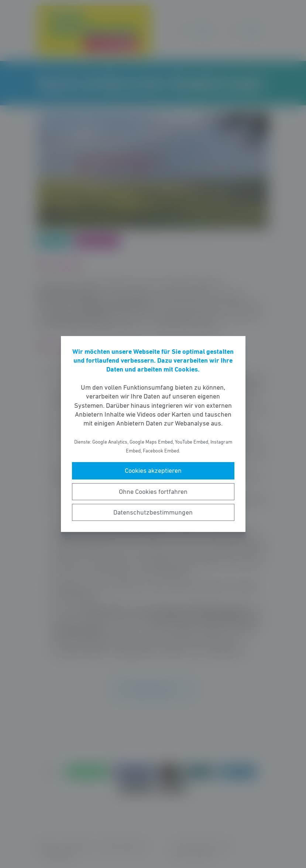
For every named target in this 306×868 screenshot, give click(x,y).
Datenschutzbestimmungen (153, 512)
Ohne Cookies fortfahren (153, 492)
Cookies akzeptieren (153, 471)
